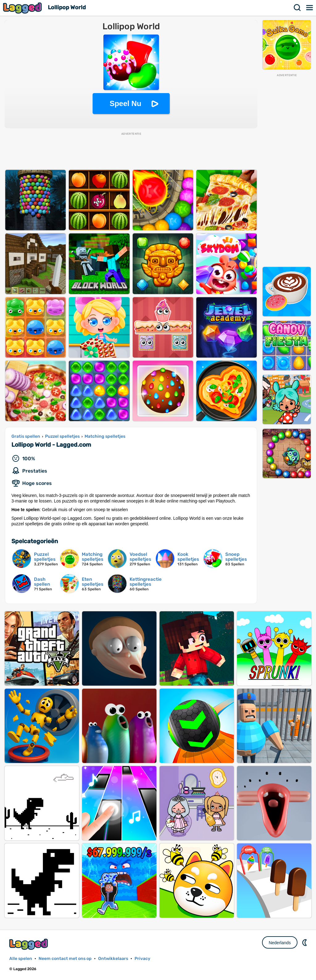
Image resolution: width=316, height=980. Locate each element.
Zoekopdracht (297, 8)
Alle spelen (21, 959)
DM (305, 942)
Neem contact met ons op (65, 959)
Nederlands (280, 943)
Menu (310, 8)
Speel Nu (125, 103)
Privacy (142, 959)
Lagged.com (29, 944)
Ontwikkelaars (113, 959)
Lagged (23, 8)
